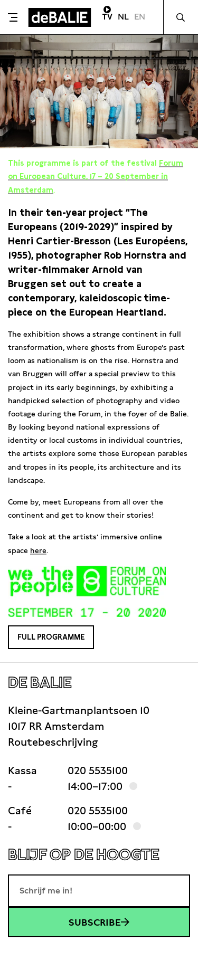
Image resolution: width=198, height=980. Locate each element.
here (38, 550)
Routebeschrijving (53, 742)
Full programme (51, 637)
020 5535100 (98, 770)
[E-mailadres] (99, 891)
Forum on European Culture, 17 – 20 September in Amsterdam (96, 176)
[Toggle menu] (13, 17)
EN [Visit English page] (140, 17)
